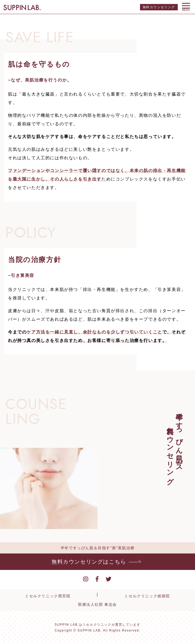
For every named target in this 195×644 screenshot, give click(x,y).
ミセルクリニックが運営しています (112, 625)
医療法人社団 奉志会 (97, 604)
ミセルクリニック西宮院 (48, 596)
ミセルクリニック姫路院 (147, 596)
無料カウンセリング (159, 7)
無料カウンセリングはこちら (89, 562)
